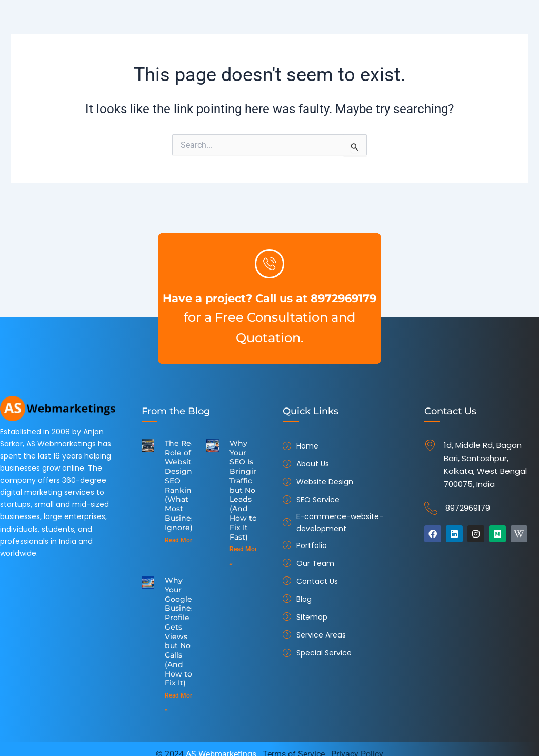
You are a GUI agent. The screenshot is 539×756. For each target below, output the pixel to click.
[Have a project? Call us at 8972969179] (269, 253)
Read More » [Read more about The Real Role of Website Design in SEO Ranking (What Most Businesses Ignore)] (182, 535)
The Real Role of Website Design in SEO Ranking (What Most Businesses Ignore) (185, 483)
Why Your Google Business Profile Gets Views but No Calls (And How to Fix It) (181, 624)
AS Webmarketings (221, 744)
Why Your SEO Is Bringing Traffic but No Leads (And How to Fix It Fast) (245, 488)
